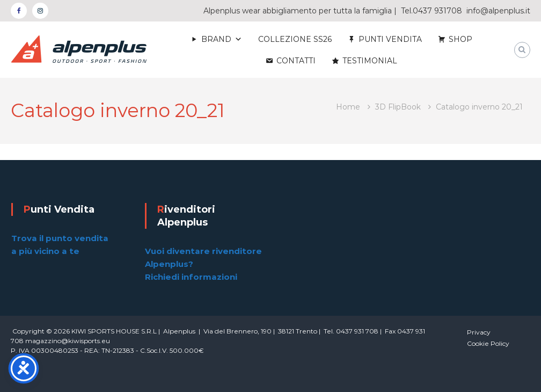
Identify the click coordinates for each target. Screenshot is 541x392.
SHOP (460, 39)
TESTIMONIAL (370, 61)
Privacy (479, 332)
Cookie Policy (488, 343)
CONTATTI (296, 61)
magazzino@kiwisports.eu (68, 341)
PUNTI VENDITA (390, 39)
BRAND (216, 39)
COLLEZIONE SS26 (295, 39)
